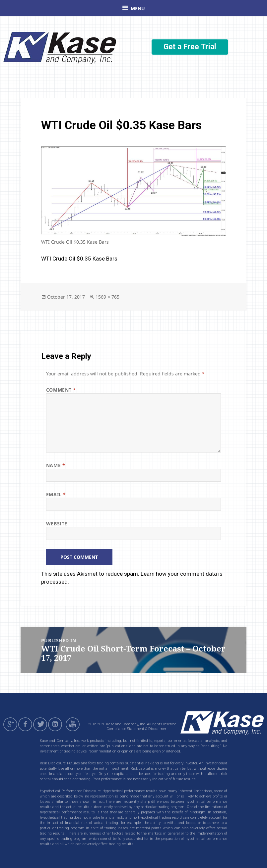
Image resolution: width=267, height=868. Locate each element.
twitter (40, 724)
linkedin (55, 724)
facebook (25, 724)
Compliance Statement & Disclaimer (136, 729)
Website (57, 524)
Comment (61, 390)
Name (56, 465)
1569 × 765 (107, 297)
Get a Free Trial (190, 47)
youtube (74, 724)
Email (56, 494)
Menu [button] (138, 8)
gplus (10, 724)
